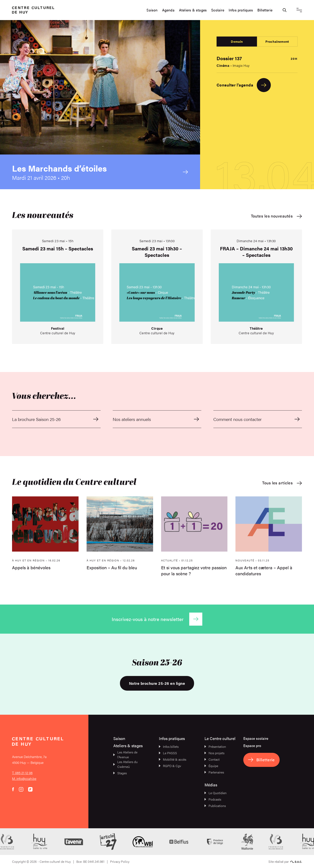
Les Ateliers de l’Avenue (125, 755)
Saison (152, 10)
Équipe (211, 766)
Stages (120, 773)
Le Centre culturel (220, 738)
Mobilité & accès (173, 759)
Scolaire (218, 10)
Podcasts (213, 799)
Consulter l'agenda (244, 85)
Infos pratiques (241, 10)
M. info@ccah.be (24, 779)
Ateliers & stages (193, 10)
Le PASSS (168, 753)
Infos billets (169, 747)
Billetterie (265, 10)
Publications (215, 806)
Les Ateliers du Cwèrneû (125, 764)
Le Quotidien (216, 793)
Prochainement (277, 41)
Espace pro (252, 746)
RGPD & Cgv (170, 766)
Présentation (215, 747)
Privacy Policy (120, 861)
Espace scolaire (256, 738)
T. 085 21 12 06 (22, 773)
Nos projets (214, 753)
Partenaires (214, 772)
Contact (212, 759)
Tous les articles (282, 483)
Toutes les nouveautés (276, 216)
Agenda (168, 10)
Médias (211, 785)
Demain (237, 41)
